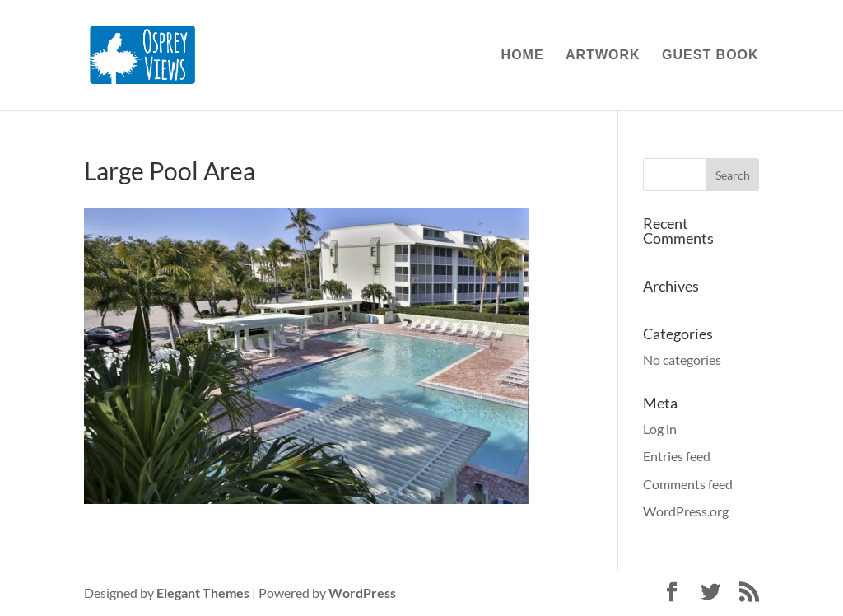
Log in (660, 429)
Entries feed (677, 456)
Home (523, 56)
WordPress (362, 593)
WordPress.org (686, 511)
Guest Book (710, 56)
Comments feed (688, 484)
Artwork (603, 56)
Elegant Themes (203, 593)
